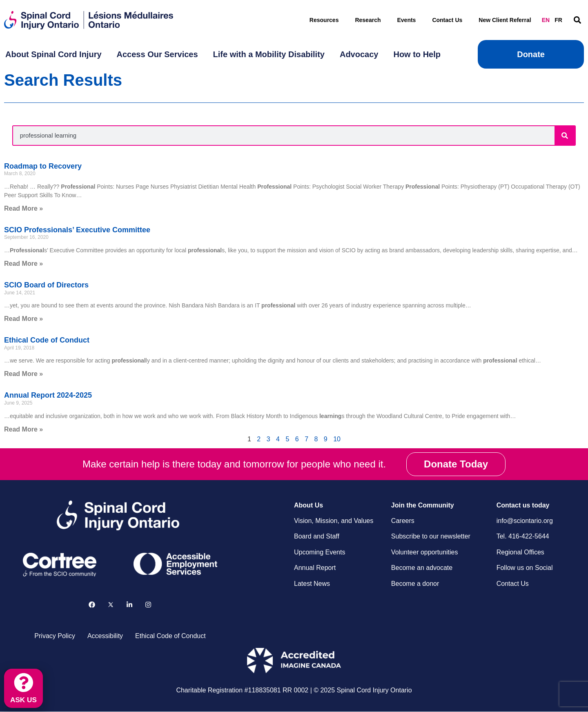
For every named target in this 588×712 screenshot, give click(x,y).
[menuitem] (53, 54)
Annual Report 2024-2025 (48, 395)
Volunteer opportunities (425, 552)
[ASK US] (24, 681)
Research (368, 20)
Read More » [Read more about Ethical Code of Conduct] (23, 374)
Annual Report (315, 568)
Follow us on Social (525, 568)
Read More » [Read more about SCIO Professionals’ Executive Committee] (23, 264)
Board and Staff (317, 536)
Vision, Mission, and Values (334, 521)
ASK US (24, 699)
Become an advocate (422, 568)
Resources (324, 20)
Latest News (312, 584)
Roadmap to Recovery (43, 166)
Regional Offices (520, 552)
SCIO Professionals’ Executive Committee (77, 230)
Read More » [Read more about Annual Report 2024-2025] (23, 429)
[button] (577, 20)
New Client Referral (505, 20)
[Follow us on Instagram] (148, 605)
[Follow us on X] (111, 605)
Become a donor (415, 584)
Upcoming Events (320, 552)
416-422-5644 (529, 536)
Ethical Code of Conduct (47, 340)
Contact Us (447, 20)
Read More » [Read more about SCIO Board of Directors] (23, 319)
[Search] (565, 136)
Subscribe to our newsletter (431, 536)
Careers (403, 521)
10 (337, 439)
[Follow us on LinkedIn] (129, 605)
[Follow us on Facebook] (92, 605)
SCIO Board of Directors (46, 285)
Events (406, 20)
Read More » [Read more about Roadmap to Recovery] (23, 208)
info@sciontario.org (525, 521)
